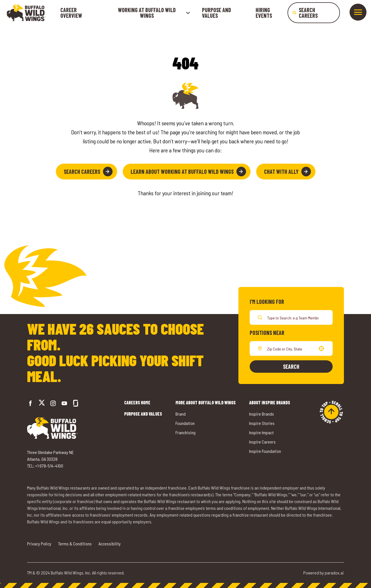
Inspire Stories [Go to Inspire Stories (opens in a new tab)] (262, 423)
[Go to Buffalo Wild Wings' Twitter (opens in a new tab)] (42, 403)
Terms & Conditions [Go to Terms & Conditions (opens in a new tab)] (75, 544)
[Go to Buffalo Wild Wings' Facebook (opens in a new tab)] (30, 403)
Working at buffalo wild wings (154, 13)
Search (291, 367)
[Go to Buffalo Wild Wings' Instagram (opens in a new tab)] (53, 403)
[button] (321, 348)
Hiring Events (264, 13)
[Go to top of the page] (331, 412)
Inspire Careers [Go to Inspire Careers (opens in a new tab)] (262, 442)
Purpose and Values (217, 13)
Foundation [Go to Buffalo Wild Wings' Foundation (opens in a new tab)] (185, 423)
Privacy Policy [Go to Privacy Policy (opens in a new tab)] (39, 544)
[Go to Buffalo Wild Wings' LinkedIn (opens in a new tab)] (64, 403)
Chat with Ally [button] (287, 172)
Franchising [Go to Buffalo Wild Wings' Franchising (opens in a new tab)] (185, 432)
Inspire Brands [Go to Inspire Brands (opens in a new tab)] (262, 414)
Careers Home (137, 402)
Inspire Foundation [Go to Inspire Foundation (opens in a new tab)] (265, 451)
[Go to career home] (26, 13)
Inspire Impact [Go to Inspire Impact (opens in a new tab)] (261, 432)
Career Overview (71, 13)
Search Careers (88, 172)
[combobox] (290, 348)
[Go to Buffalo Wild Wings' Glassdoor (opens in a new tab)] (76, 403)
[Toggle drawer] (358, 12)
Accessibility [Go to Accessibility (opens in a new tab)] (110, 544)
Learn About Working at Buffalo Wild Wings (188, 172)
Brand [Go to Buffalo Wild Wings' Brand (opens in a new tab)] (181, 414)
